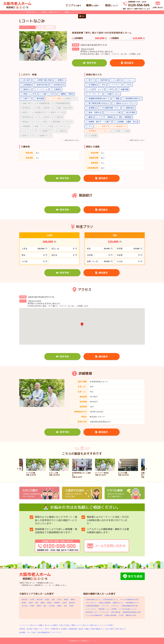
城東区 (43, 603)
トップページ (24, 625)
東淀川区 (40, 600)
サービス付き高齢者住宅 (94, 615)
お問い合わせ (120, 629)
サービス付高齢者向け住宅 (129, 600)
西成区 (66, 600)
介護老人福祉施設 (111, 615)
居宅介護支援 (116, 612)
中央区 (71, 606)
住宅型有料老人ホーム (111, 600)
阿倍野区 (57, 603)
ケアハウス (105, 606)
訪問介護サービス (92, 612)
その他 (121, 615)
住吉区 (65, 603)
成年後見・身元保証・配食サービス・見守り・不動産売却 (39, 629)
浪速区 (59, 606)
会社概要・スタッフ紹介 (28, 632)
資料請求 (127, 63)
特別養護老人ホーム (132, 603)
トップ (21, 12)
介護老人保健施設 (105, 603)
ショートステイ (91, 609)
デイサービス (104, 612)
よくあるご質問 (108, 629)
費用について (76, 625)
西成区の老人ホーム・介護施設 (60, 12)
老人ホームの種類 (37, 625)
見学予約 (89, 63)
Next (146, 468)
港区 (53, 600)
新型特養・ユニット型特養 (108, 609)
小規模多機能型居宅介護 (129, 606)
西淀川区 (25, 600)
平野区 (32, 606)
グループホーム (91, 603)
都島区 (73, 600)
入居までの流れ (64, 625)
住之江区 (25, 606)
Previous (18, 468)
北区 (65, 606)
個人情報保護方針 (44, 632)
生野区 (31, 603)
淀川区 (32, 600)
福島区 (39, 606)
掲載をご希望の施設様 (93, 629)
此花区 (47, 600)
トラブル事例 (108, 625)
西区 (45, 606)
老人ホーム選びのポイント (92, 625)
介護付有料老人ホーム (93, 600)
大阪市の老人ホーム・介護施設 (37, 12)
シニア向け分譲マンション (128, 609)
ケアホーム (115, 606)
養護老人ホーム (118, 603)
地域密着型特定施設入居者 (132, 612)
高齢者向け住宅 (131, 615)
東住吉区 (72, 603)
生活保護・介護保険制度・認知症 (72, 629)
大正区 (59, 600)
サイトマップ (57, 632)
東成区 (24, 603)
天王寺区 (52, 606)
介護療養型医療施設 (92, 606)
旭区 (37, 603)
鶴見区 (50, 603)
